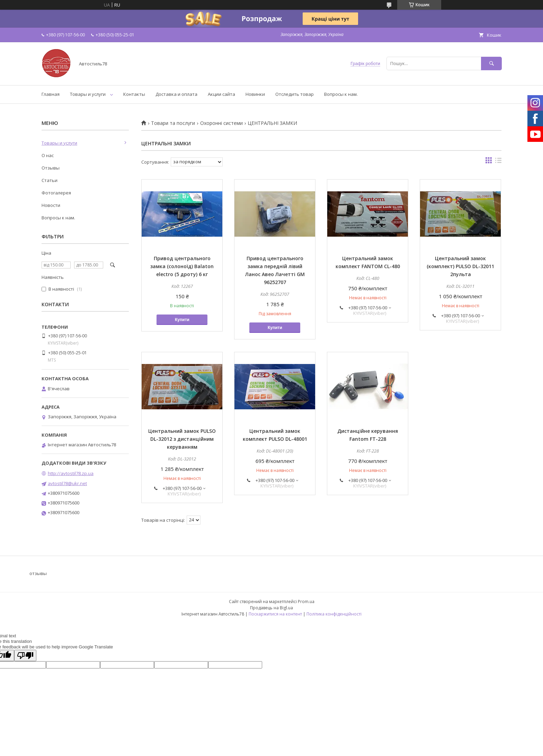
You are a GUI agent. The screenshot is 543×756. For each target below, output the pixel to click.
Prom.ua (306, 602)
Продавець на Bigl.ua (271, 608)
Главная (51, 94)
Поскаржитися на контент (275, 614)
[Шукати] (491, 63)
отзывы (38, 573)
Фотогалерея (56, 193)
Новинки (255, 94)
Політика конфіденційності (334, 614)
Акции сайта (221, 94)
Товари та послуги (173, 123)
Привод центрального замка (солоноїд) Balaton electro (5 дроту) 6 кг (182, 266)
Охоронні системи (221, 123)
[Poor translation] (25, 655)
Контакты (134, 94)
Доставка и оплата (176, 94)
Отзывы (51, 168)
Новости (51, 205)
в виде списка (498, 162)
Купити (182, 320)
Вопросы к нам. (341, 94)
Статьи (50, 180)
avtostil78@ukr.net (67, 483)
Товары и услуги (88, 94)
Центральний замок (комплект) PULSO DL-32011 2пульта (460, 266)
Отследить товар (295, 94)
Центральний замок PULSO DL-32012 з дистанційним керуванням (182, 439)
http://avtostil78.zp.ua (71, 473)
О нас (48, 155)
